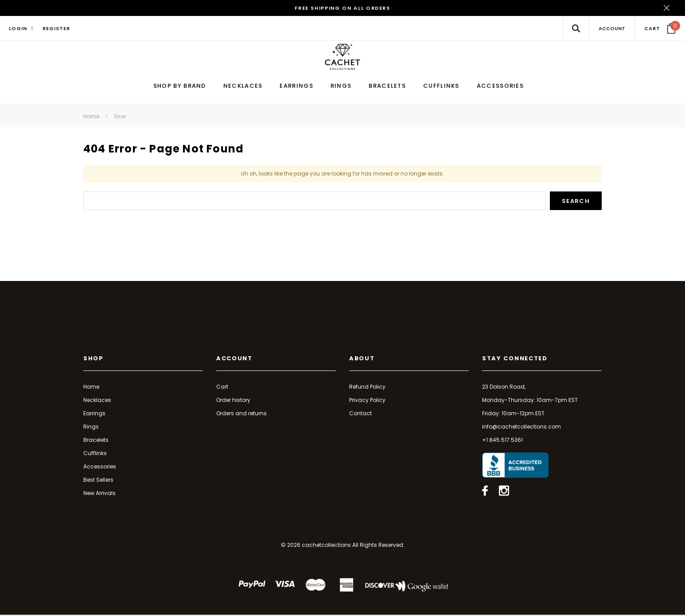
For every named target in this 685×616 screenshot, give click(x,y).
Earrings (94, 415)
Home (91, 118)
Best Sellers (98, 481)
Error (120, 118)
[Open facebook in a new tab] (485, 492)
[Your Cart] (660, 28)
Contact (360, 415)
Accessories (100, 468)
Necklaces (97, 401)
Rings (91, 428)
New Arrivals (99, 494)
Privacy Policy (367, 401)
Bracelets (96, 441)
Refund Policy (367, 388)
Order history (233, 401)
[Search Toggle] (576, 28)
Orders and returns (241, 415)
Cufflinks (95, 454)
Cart (222, 388)
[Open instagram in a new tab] (504, 492)
